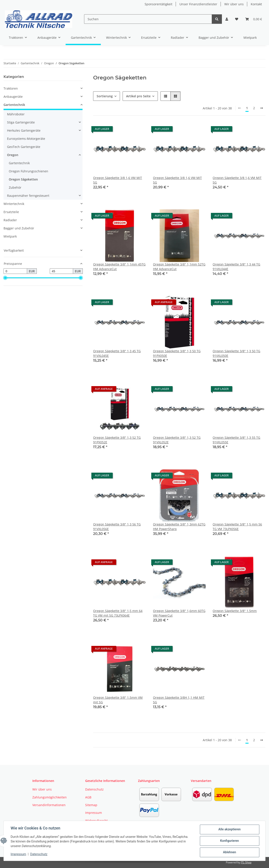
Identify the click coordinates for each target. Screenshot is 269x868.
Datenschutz (39, 854)
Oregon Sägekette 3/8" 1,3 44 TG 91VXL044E (236, 267)
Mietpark (10, 236)
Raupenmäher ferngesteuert (28, 196)
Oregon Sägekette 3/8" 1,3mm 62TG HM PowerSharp (179, 527)
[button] (227, 19)
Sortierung (105, 96)
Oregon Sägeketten (23, 179)
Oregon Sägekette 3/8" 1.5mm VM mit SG (118, 700)
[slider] (5, 278)
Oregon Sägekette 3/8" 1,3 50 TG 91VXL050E (236, 353)
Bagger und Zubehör (19, 228)
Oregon (13, 155)
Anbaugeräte (13, 97)
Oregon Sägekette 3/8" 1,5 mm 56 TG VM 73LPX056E (237, 527)
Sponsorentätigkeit (158, 4)
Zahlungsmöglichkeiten (50, 797)
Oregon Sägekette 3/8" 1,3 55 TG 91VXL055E (236, 440)
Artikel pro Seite (138, 96)
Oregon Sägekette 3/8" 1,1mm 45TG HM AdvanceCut (119, 267)
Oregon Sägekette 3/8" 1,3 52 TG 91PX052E (117, 440)
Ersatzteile (11, 212)
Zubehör (15, 187)
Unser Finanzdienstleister (198, 4)
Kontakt (256, 4)
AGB (88, 797)
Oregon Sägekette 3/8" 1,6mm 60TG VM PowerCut (179, 613)
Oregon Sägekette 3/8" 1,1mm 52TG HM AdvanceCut (179, 267)
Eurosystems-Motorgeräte (26, 139)
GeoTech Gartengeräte (24, 147)
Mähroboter (16, 114)
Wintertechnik (14, 204)
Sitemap (91, 805)
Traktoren (11, 88)
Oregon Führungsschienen (29, 171)
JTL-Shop (246, 862)
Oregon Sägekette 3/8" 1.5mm (235, 611)
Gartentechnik (14, 105)
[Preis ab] (15, 271)
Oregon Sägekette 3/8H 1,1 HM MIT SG (179, 700)
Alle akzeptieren (229, 829)
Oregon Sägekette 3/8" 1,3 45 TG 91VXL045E (117, 353)
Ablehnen (229, 852)
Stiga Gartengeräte (21, 122)
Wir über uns (234, 4)
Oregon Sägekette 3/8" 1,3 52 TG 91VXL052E (177, 440)
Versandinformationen (49, 805)
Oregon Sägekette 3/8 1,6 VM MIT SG (118, 180)
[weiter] (262, 108)
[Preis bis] (62, 271)
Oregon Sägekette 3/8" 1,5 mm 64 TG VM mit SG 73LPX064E (118, 613)
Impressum (18, 854)
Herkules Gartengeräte (24, 130)
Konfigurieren (229, 841)
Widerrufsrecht (96, 821)
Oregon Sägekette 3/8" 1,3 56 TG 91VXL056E (117, 527)
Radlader (10, 220)
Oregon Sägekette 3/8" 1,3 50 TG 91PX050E (177, 353)
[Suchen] (148, 19)
